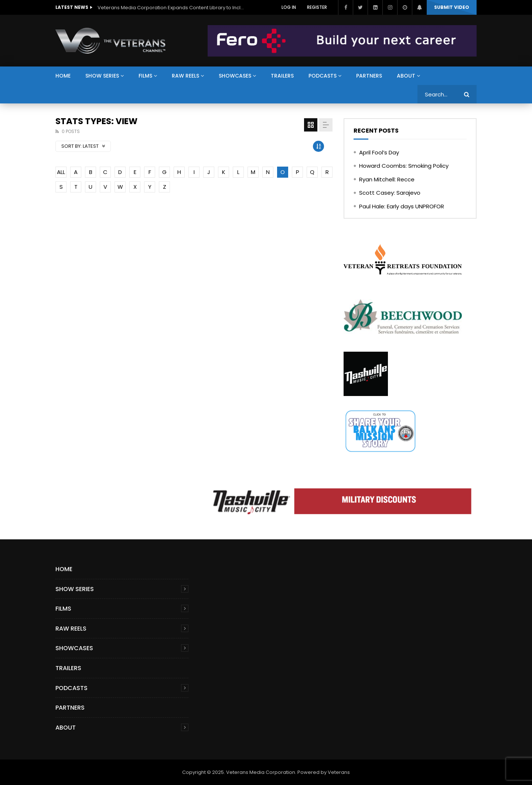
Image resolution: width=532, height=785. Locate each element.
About (406, 76)
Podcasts (323, 76)
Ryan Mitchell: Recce (387, 179)
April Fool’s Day (379, 152)
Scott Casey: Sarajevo (390, 193)
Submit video (452, 7)
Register (317, 7)
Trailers (282, 76)
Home (63, 76)
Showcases (235, 76)
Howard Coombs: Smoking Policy (404, 166)
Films (145, 76)
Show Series (102, 76)
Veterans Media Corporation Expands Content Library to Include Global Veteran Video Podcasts (171, 8)
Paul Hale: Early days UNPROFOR (402, 206)
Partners (369, 76)
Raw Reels (185, 76)
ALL (61, 172)
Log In (289, 7)
